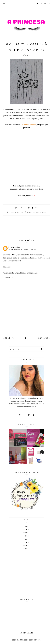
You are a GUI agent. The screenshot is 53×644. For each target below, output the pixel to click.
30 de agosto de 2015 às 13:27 (22, 250)
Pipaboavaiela (14, 247)
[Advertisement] (27, 574)
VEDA (29, 212)
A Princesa (23, 640)
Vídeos (43, 212)
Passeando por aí (17, 212)
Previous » (44, 338)
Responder (8, 278)
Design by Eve (35, 640)
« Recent (8, 338)
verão (36, 212)
